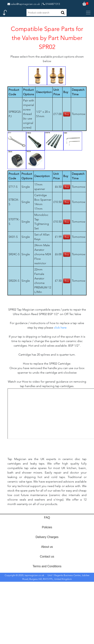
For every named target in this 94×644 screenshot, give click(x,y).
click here (60, 328)
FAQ (47, 518)
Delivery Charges (47, 537)
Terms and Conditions (47, 566)
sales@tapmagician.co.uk (24, 4)
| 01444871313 (51, 4)
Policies (47, 527)
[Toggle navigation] (88, 13)
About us (47, 547)
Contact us (47, 557)
